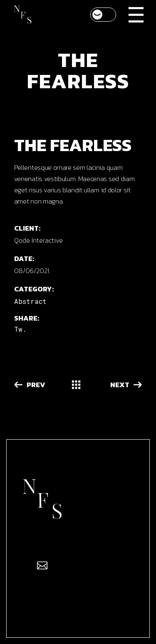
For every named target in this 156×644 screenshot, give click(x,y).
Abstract (30, 301)
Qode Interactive (38, 240)
